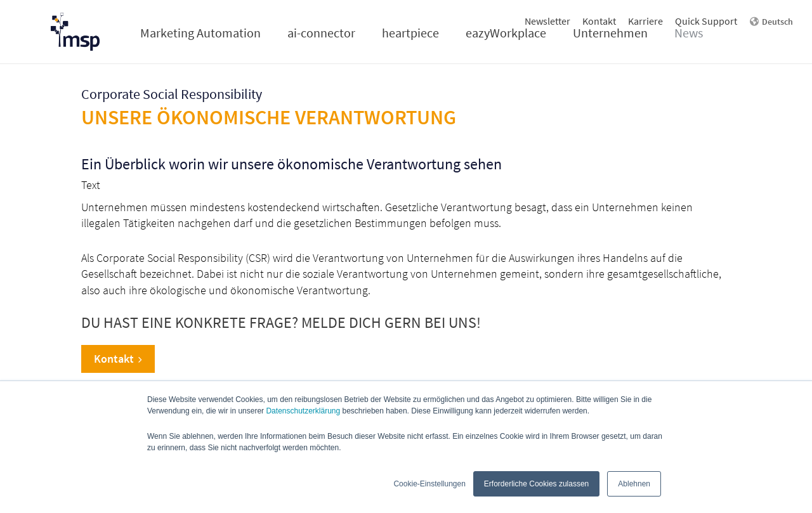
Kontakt (599, 21)
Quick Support (706, 21)
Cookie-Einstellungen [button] (429, 484)
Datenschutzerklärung (303, 411)
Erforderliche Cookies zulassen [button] (536, 484)
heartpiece (410, 33)
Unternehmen (610, 33)
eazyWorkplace (506, 33)
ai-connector (321, 33)
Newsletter (547, 21)
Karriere (645, 21)
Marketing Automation (200, 33)
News (689, 33)
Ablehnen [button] (634, 484)
